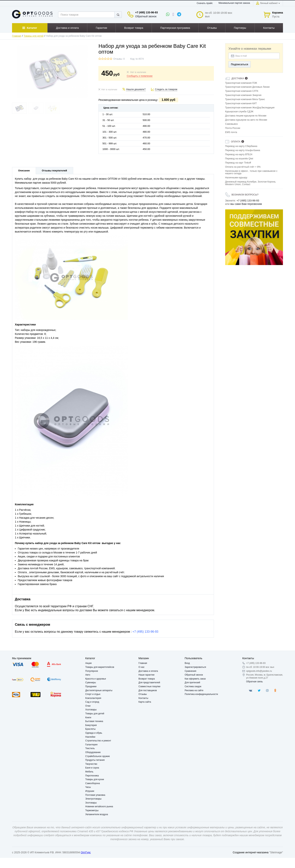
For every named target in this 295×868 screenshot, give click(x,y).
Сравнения (191, 671)
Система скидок (193, 686)
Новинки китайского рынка (99, 806)
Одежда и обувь (94, 733)
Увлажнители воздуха (97, 814)
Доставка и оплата (148, 671)
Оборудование (93, 752)
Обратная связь (254, 682)
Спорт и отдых (93, 694)
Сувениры (90, 683)
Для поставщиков (148, 690)
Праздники (91, 686)
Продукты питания (95, 760)
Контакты (143, 698)
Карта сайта (145, 702)
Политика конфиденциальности (201, 694)
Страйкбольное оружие (97, 756)
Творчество (91, 764)
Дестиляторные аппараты (99, 690)
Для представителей (149, 683)
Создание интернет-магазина (251, 852)
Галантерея (91, 745)
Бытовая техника (94, 721)
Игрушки (90, 791)
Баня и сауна (92, 768)
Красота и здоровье (96, 679)
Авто (88, 675)
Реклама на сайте (194, 690)
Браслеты (90, 729)
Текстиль (90, 748)
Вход (187, 663)
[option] (254, 237)
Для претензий (192, 683)
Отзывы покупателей (54, 171)
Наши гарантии (146, 675)
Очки (88, 706)
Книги (88, 718)
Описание (24, 171)
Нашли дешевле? (136, 89)
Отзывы (143, 694)
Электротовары (93, 799)
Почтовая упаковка (95, 795)
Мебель (89, 772)
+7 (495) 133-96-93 (147, 12)
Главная (17, 36)
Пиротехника (92, 776)
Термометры (92, 810)
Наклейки (90, 737)
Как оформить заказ (195, 679)
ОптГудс (86, 852)
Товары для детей (34, 36)
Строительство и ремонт (98, 741)
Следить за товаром (166, 89)
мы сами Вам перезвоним (246, 204)
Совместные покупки (149, 686)
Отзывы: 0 (119, 59)
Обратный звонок (146, 16)
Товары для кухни (95, 779)
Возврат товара (147, 679)
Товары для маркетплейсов (100, 667)
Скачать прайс (205, 3)
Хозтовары (91, 710)
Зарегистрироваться (195, 667)
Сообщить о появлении (140, 76)
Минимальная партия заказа (234, 3)
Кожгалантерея (93, 698)
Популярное (92, 671)
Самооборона (92, 783)
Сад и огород (92, 702)
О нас (141, 667)
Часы (88, 787)
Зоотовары (91, 803)
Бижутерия (91, 725)
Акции (88, 663)
